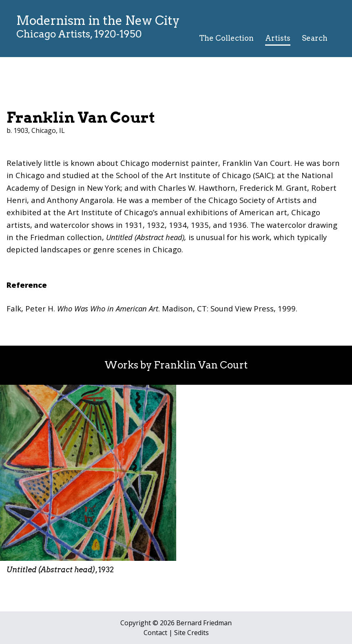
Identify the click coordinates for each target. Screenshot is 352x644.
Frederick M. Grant (273, 188)
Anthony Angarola (80, 200)
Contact (155, 633)
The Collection (226, 38)
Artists (278, 38)
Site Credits (191, 633)
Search (315, 38)
